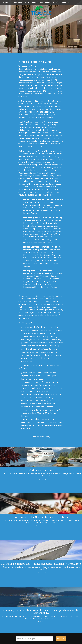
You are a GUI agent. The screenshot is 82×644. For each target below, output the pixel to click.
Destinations (30, 3)
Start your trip (62, 639)
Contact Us (64, 3)
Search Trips (44, 3)
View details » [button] (41, 479)
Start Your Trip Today (41, 437)
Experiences (17, 3)
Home (6, 3)
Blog (55, 3)
